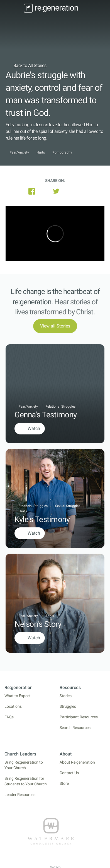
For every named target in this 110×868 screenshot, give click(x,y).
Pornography (62, 153)
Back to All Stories (26, 65)
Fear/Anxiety (19, 153)
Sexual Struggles (68, 506)
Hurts (41, 153)
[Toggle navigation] (14, 8)
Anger (50, 616)
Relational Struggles (60, 406)
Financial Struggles (33, 506)
